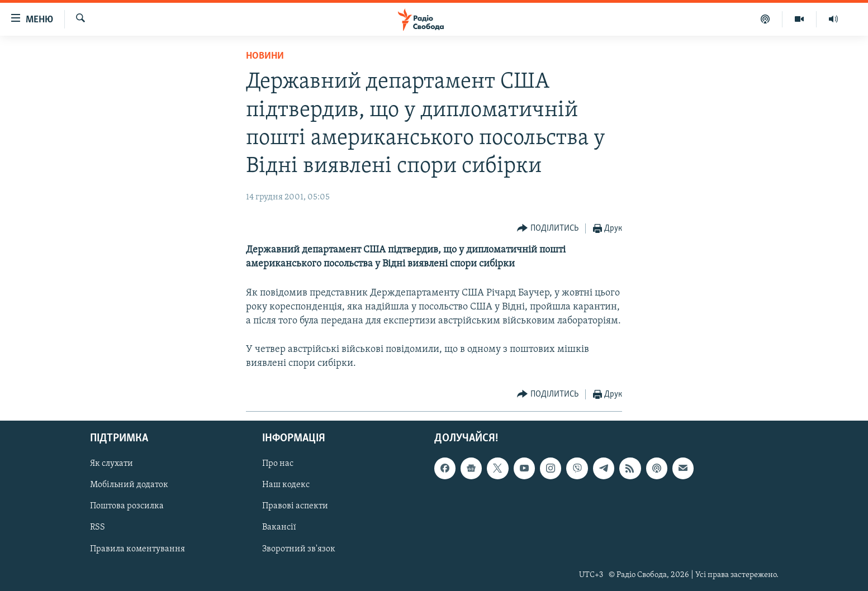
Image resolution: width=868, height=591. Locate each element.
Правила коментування (137, 549)
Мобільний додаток (129, 485)
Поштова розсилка (127, 507)
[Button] (548, 229)
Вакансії (279, 528)
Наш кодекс (286, 485)
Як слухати (112, 464)
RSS (98, 528)
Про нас (278, 464)
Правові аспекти (295, 507)
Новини (265, 56)
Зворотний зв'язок (299, 549)
